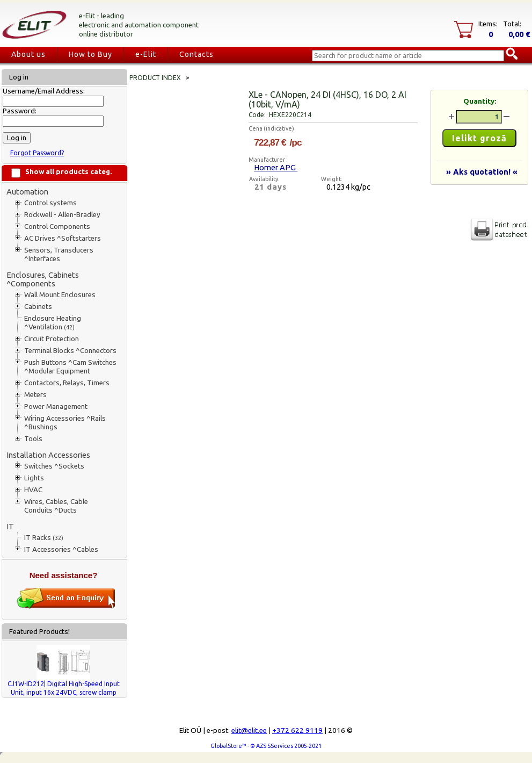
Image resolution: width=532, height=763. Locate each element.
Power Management (56, 406)
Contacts (196, 54)
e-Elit (146, 54)
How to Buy (90, 54)
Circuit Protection (52, 339)
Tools (33, 439)
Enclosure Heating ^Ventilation (53, 323)
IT (10, 526)
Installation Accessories (48, 455)
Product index (155, 78)
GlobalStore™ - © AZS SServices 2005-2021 (266, 746)
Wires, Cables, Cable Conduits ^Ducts (56, 506)
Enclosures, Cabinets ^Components (43, 279)
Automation (27, 192)
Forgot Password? (37, 153)
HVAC (33, 490)
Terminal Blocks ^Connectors (70, 351)
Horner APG (276, 167)
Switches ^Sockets (54, 466)
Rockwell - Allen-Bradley (62, 215)
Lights (34, 478)
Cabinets (38, 307)
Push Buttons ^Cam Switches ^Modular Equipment (70, 367)
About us (28, 54)
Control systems (50, 203)
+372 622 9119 (297, 730)
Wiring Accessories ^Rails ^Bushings (65, 423)
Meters (35, 395)
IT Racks (44, 538)
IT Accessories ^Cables (61, 549)
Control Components (57, 226)
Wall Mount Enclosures (60, 295)
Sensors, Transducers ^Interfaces (59, 254)
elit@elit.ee (249, 730)
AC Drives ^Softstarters (63, 238)
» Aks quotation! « (482, 172)
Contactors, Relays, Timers (67, 383)
